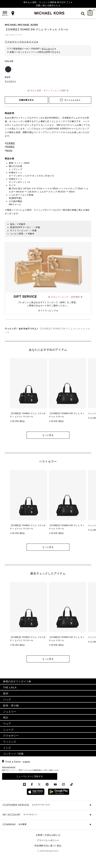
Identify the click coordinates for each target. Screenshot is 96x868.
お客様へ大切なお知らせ (48, 835)
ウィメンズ (10, 329)
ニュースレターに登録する (30, 776)
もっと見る (48, 435)
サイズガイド (10, 81)
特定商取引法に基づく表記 (48, 846)
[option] (29, 393)
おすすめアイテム (28, 329)
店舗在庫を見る (26, 100)
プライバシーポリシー (48, 840)
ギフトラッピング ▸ (48, 311)
